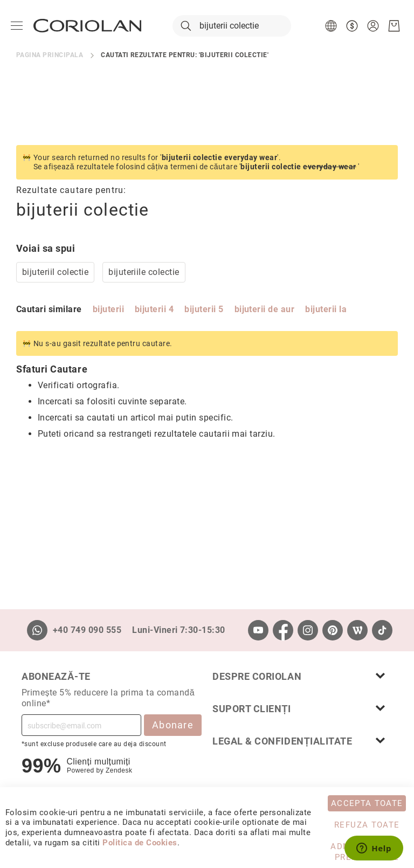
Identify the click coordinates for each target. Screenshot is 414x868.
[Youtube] (258, 630)
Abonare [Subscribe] (173, 725)
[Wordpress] (357, 630)
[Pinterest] (333, 630)
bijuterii (108, 309)
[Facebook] (283, 630)
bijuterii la (326, 309)
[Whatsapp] (37, 630)
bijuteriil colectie (55, 272)
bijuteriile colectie (144, 272)
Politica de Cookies (140, 843)
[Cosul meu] (394, 26)
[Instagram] (308, 630)
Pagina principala (50, 55)
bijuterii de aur (265, 309)
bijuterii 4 (154, 309)
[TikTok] (382, 630)
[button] (332, 26)
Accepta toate (367, 803)
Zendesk (119, 770)
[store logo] (87, 26)
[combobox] (232, 26)
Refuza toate (367, 825)
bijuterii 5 (204, 309)
